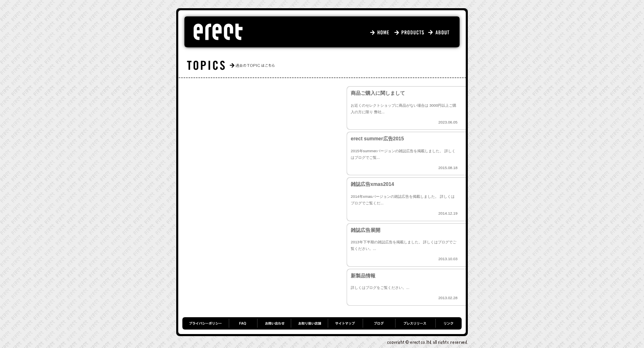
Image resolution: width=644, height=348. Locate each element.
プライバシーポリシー (206, 323)
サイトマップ (345, 323)
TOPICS (327, 65)
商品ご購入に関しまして (378, 93)
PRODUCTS (410, 32)
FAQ (243, 323)
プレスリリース (415, 323)
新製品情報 (363, 276)
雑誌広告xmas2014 (372, 184)
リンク (448, 323)
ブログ (379, 323)
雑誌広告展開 (366, 230)
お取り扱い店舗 (309, 323)
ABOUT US (442, 32)
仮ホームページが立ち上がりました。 (264, 127)
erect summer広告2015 (377, 139)
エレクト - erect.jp (218, 32)
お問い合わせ (274, 323)
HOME (382, 32)
